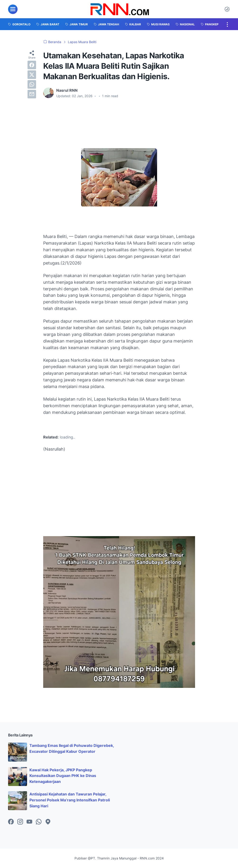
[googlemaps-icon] (48, 822)
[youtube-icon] (29, 822)
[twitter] (32, 75)
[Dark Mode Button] (227, 9)
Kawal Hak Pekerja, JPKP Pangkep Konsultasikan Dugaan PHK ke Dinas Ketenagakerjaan (63, 776)
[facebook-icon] (11, 822)
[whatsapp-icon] (39, 822)
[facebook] (32, 65)
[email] (32, 94)
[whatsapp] (32, 84)
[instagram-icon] (20, 822)
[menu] (13, 9)
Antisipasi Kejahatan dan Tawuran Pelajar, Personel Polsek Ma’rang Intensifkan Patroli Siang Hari (70, 800)
